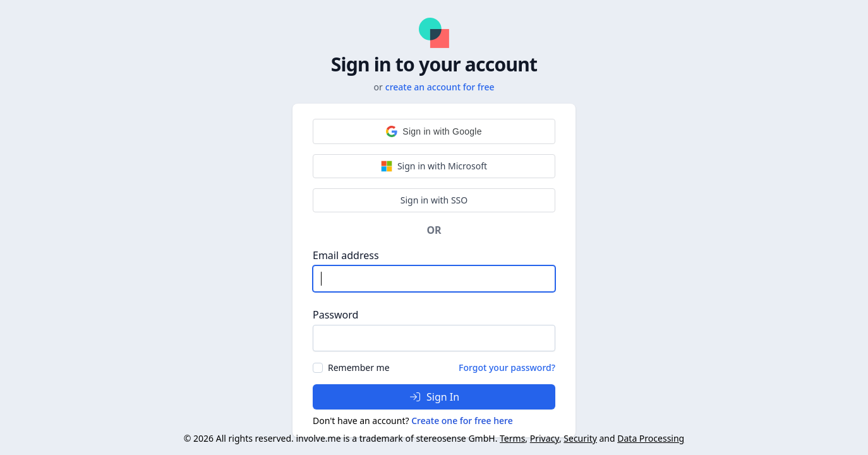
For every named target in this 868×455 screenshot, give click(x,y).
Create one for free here (462, 421)
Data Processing (651, 438)
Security (580, 438)
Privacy (545, 438)
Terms (512, 438)
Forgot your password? (507, 367)
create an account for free (440, 87)
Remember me (359, 367)
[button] (434, 131)
